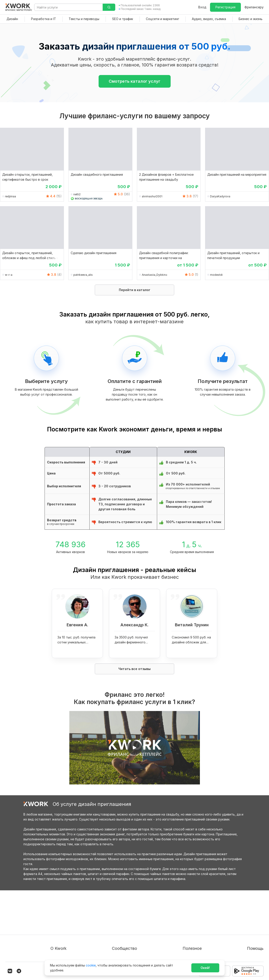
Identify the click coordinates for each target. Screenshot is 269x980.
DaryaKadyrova (220, 196)
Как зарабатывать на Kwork (194, 937)
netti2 (77, 194)
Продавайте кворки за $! (192, 929)
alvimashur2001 (152, 196)
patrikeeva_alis (83, 275)
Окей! (205, 968)
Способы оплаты (64, 937)
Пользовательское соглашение (75, 921)
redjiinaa (10, 196)
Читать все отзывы (134, 669)
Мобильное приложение (191, 953)
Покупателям (183, 913)
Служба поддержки (248, 921)
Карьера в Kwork (63, 945)
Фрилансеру (254, 7)
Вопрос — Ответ (246, 913)
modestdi (216, 275)
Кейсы (121, 929)
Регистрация (225, 7)
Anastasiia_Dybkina (155, 275)
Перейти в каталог (135, 290)
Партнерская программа (136, 921)
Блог (120, 913)
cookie (91, 965)
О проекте (59, 913)
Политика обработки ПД (70, 929)
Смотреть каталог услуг (134, 81)
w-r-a (9, 275)
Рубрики (179, 945)
